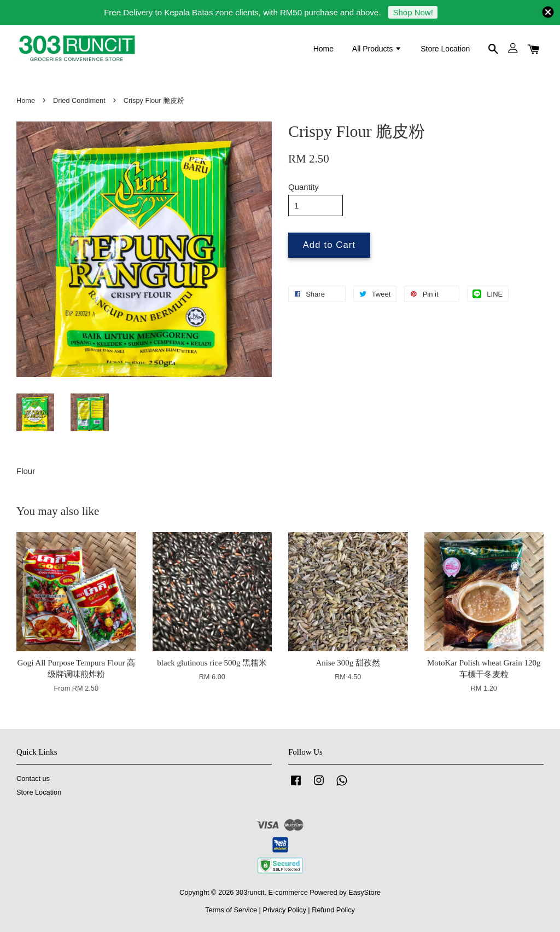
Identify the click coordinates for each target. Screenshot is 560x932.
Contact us (33, 778)
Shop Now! (413, 12)
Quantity (304, 187)
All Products (377, 49)
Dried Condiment (79, 100)
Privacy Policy (284, 910)
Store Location (445, 49)
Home (323, 49)
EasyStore (364, 892)
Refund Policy (333, 910)
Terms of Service (231, 910)
